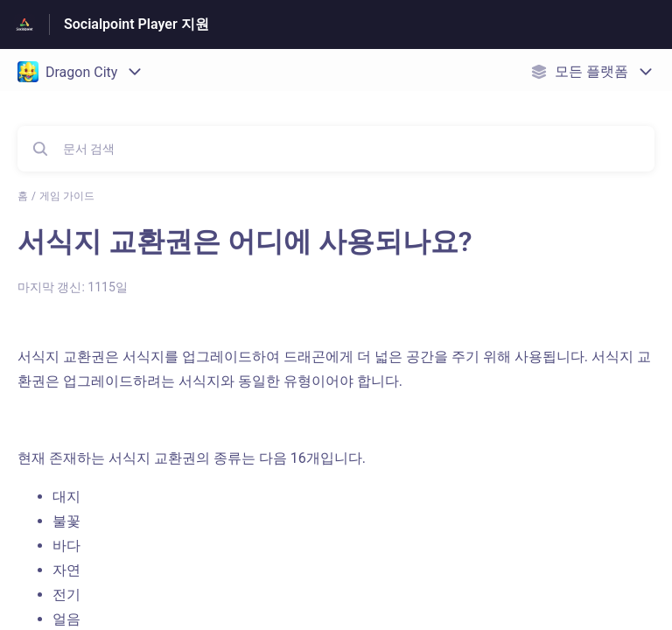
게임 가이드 (67, 196)
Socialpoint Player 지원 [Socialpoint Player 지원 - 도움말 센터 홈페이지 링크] (136, 24)
